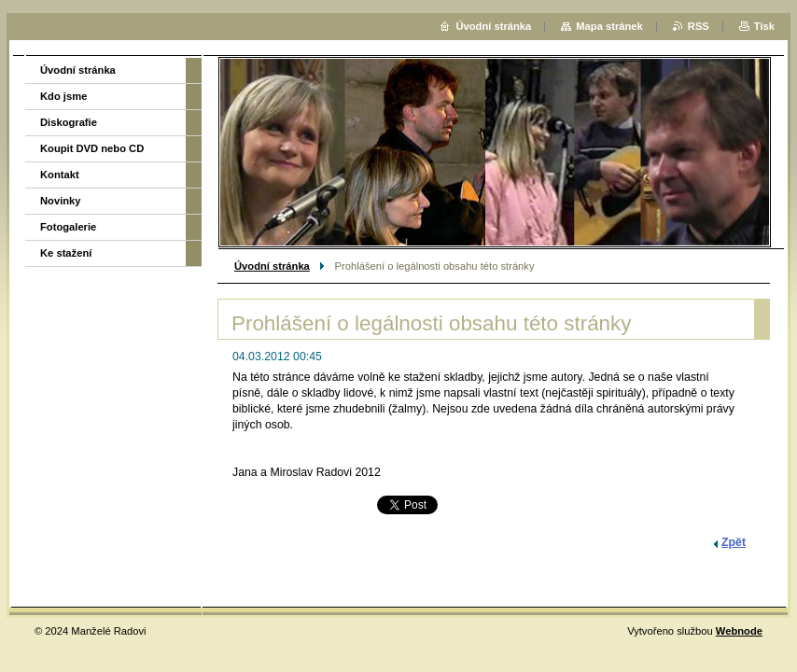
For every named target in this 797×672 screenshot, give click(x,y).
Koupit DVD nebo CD (92, 148)
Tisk (764, 26)
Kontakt (60, 175)
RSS (699, 26)
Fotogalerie (68, 227)
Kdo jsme (63, 96)
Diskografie (69, 122)
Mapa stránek (609, 26)
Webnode (739, 631)
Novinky (61, 201)
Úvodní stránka (272, 266)
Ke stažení (66, 253)
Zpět (734, 542)
